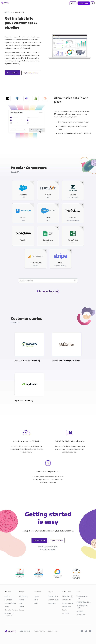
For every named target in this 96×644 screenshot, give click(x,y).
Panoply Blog (81, 615)
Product (7, 596)
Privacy (50, 631)
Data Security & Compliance (10, 615)
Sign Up (36, 600)
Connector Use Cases (11, 610)
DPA (56, 631)
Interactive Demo (68, 603)
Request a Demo (13, 73)
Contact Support (53, 600)
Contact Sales (67, 600)
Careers (22, 610)
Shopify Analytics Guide (82, 607)
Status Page (52, 603)
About (21, 603)
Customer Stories (10, 603)
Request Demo (39, 540)
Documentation (53, 596)
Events (65, 610)
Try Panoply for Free (31, 73)
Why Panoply (23, 596)
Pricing (7, 607)
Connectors (8, 600)
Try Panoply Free (57, 540)
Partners (22, 607)
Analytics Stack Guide (84, 602)
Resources (80, 611)
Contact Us (66, 613)
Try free (36, 596)
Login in (36, 603)
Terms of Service (40, 631)
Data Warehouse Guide (82, 597)
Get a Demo (68, 596)
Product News (67, 607)
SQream (22, 600)
